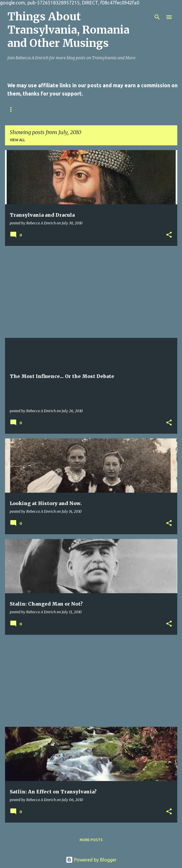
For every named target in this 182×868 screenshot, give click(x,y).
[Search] (157, 17)
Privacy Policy (83, 109)
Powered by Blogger (91, 860)
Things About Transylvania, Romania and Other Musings (68, 30)
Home (13, 109)
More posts (91, 840)
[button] (169, 235)
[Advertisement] (91, 292)
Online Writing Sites (132, 109)
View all (17, 140)
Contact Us (43, 109)
